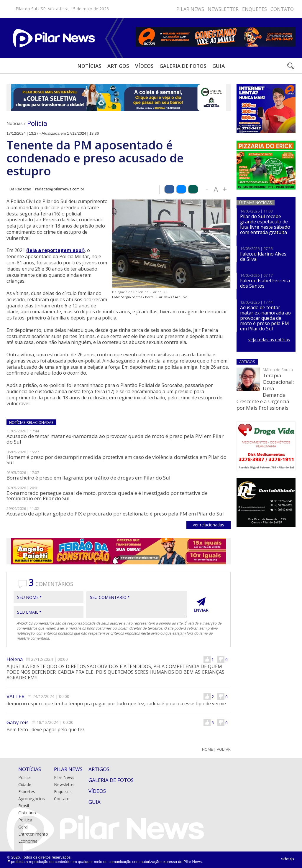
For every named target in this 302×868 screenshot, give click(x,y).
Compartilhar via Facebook (169, 189)
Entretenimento (33, 834)
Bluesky (143, 9)
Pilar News (190, 9)
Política (25, 820)
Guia (219, 66)
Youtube (152, 9)
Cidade (25, 784)
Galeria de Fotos (111, 780)
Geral (23, 827)
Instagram (134, 9)
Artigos (118, 66)
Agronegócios (32, 799)
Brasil (24, 806)
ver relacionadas (209, 525)
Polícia (37, 123)
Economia (28, 841)
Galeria (183, 66)
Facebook (125, 9)
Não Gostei (221, 659)
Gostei (207, 659)
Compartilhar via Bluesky (181, 189)
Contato (282, 9)
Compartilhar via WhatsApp (193, 189)
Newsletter (223, 9)
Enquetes (255, 9)
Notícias (89, 66)
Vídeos (144, 66)
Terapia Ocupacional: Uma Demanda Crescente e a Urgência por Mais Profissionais (265, 392)
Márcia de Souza (278, 370)
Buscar (290, 66)
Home (207, 749)
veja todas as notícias (269, 340)
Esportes (27, 792)
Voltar (224, 749)
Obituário (27, 813)
